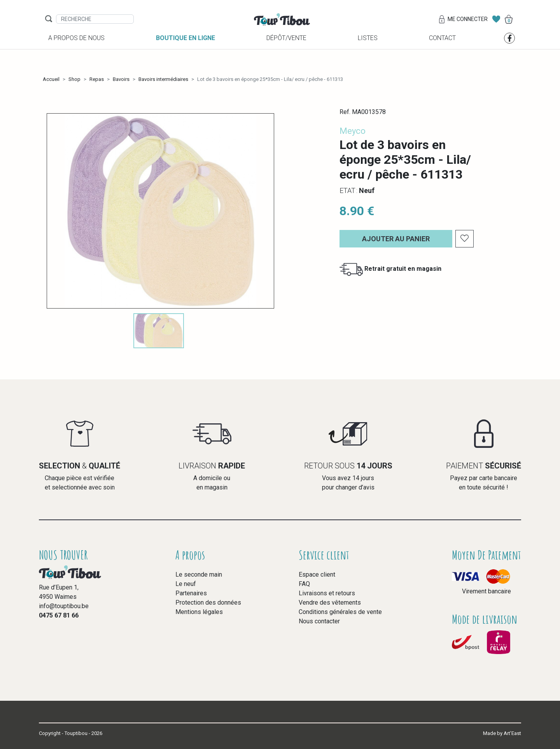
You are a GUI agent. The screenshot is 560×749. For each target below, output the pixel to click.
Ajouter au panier (396, 239)
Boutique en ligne (185, 59)
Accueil (51, 79)
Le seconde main (199, 574)
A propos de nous (76, 59)
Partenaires (191, 593)
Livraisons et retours (327, 593)
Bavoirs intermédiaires (163, 79)
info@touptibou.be (64, 606)
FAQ (304, 584)
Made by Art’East (502, 733)
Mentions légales (199, 612)
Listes (368, 59)
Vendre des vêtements (330, 603)
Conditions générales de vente (340, 612)
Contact (442, 59)
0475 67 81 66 (59, 615)
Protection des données (208, 603)
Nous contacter (319, 621)
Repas (97, 79)
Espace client (317, 574)
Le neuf (186, 584)
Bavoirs (121, 79)
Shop (74, 79)
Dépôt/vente (286, 59)
